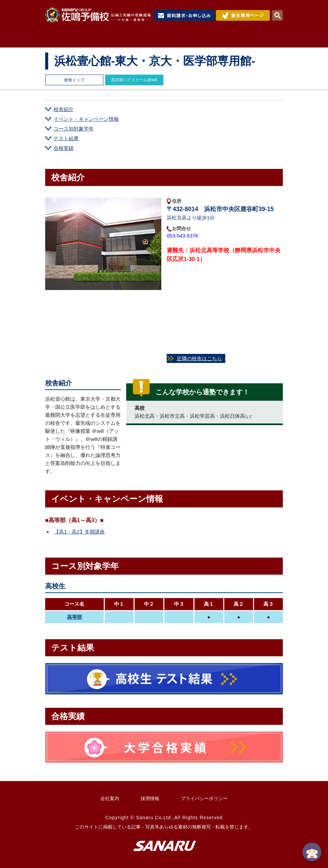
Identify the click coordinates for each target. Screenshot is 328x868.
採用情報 (150, 798)
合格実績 (232, 39)
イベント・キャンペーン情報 (86, 119)
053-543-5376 (185, 236)
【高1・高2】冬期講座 (79, 532)
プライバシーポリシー (204, 798)
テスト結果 (66, 138)
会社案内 (110, 798)
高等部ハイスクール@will (134, 80)
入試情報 (196, 39)
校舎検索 (267, 39)
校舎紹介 (64, 109)
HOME (60, 39)
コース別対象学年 (74, 129)
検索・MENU (277, 15)
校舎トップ (74, 80)
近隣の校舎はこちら (199, 358)
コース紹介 (158, 39)
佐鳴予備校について (106, 39)
